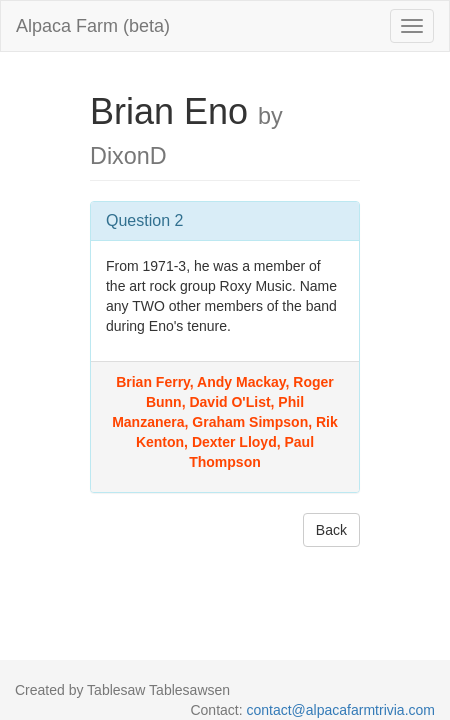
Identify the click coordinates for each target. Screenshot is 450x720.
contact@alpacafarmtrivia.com (340, 710)
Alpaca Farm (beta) (93, 26)
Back (331, 530)
